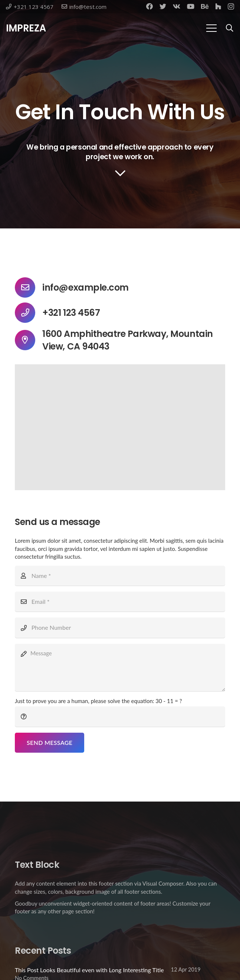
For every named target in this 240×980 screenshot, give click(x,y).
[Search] (230, 28)
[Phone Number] (120, 628)
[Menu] (211, 28)
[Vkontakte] (177, 6)
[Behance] (205, 6)
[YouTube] (191, 6)
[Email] (120, 602)
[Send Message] (50, 743)
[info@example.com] (29, 287)
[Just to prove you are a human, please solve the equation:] (120, 716)
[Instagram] (231, 7)
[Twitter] (163, 6)
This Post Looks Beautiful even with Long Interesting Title (89, 970)
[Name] (120, 576)
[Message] (120, 668)
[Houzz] (218, 6)
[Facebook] (149, 6)
